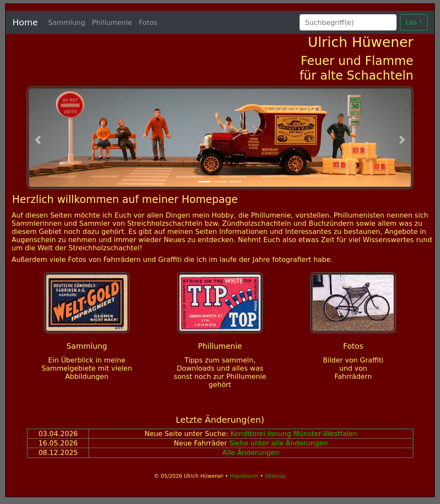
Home (25, 22)
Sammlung (67, 23)
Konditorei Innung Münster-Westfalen (294, 434)
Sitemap (275, 476)
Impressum (245, 476)
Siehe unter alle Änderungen (278, 443)
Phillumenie (112, 23)
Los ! (414, 22)
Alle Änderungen (251, 453)
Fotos (148, 23)
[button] (38, 140)
